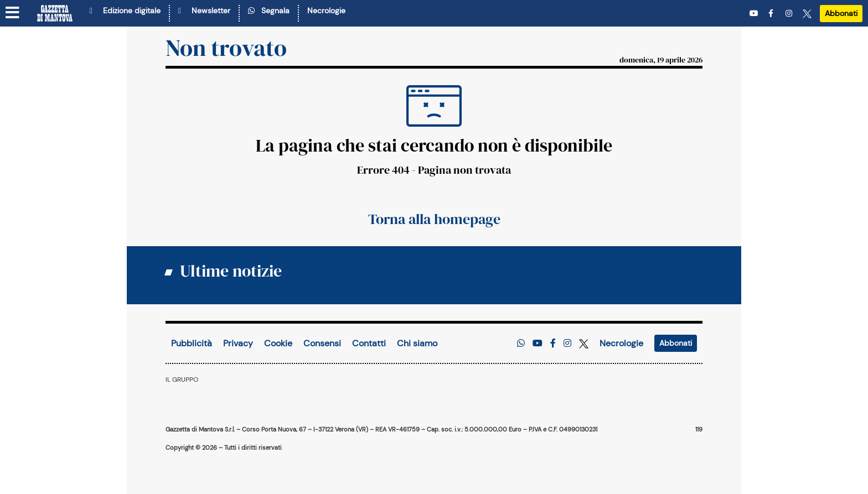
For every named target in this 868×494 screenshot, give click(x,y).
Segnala (269, 11)
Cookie (278, 343)
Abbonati (841, 13)
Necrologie (326, 11)
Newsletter (204, 11)
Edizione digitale (125, 11)
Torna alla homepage (434, 219)
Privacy (238, 343)
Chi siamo (417, 343)
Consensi (322, 343)
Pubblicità (192, 343)
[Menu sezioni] (13, 13)
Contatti (369, 343)
